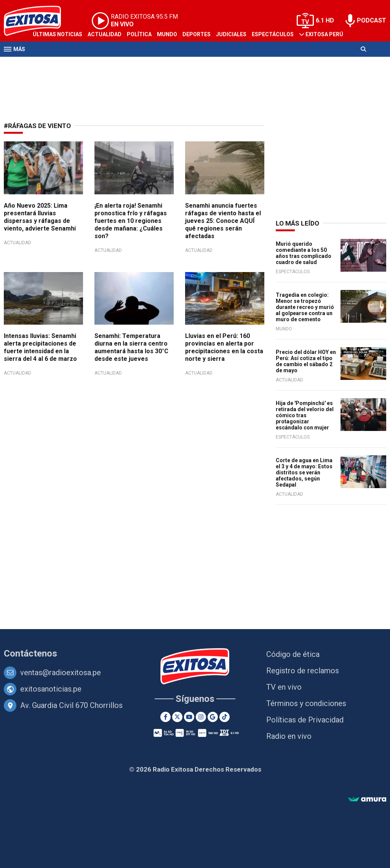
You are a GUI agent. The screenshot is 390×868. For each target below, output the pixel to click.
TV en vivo (284, 687)
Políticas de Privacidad (305, 720)
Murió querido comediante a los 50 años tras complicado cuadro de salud (304, 253)
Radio (77, 64)
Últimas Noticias (58, 34)
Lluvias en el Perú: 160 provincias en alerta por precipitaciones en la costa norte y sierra (224, 347)
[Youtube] (189, 717)
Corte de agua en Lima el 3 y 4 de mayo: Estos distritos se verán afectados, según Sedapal (304, 472)
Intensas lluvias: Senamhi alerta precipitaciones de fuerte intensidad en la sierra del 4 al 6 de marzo (40, 347)
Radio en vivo (289, 736)
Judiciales (231, 34)
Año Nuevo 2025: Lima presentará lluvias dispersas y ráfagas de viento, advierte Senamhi (40, 217)
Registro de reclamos (303, 671)
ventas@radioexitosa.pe (61, 673)
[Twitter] (177, 717)
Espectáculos (273, 34)
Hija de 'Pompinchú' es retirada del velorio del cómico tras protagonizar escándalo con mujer (305, 415)
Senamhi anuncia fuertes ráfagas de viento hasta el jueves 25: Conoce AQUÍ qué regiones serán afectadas (223, 221)
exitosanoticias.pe (51, 689)
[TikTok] (225, 717)
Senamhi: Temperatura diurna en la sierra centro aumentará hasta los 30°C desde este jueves (131, 347)
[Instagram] (201, 717)
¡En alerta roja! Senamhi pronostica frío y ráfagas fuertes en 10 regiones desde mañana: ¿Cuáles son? (131, 221)
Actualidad (105, 34)
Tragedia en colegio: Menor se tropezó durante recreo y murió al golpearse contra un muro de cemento (305, 307)
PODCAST (372, 20)
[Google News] (213, 717)
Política (139, 34)
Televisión (48, 64)
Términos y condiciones (306, 703)
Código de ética (293, 654)
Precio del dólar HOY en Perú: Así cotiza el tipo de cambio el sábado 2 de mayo (306, 361)
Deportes (197, 34)
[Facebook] (165, 717)
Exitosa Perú (324, 34)
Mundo (167, 34)
